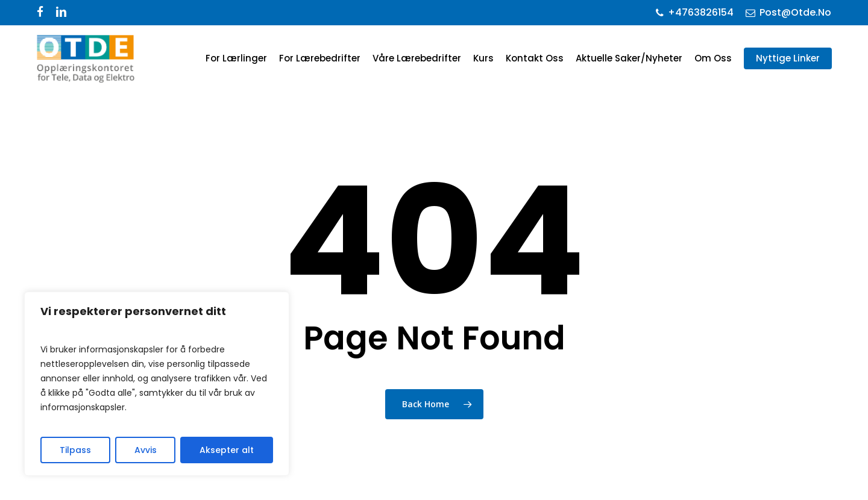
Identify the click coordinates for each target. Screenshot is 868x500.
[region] (157, 384)
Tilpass (75, 450)
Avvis (146, 450)
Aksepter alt (227, 450)
